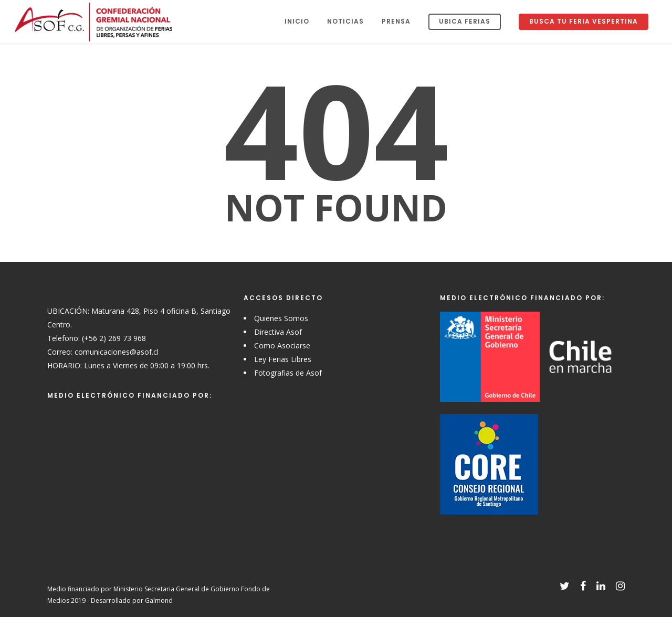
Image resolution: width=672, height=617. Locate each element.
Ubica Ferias (465, 21)
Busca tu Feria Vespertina (584, 21)
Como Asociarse (282, 345)
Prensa (396, 21)
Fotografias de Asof (288, 373)
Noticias (345, 21)
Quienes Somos (281, 318)
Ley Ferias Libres (283, 359)
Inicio (297, 21)
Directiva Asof (278, 332)
